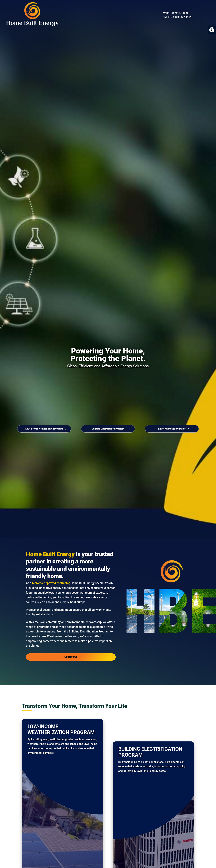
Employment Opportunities (172, 429)
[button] (212, 30)
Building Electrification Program (108, 429)
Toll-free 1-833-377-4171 (177, 17)
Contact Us (107, 15)
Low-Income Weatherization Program (44, 429)
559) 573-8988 (180, 13)
